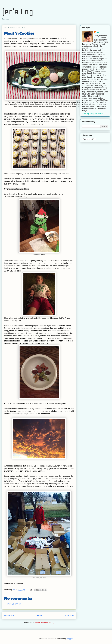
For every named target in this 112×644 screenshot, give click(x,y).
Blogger (70, 639)
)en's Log (18, 12)
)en (98, 32)
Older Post (69, 616)
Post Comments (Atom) (45, 623)
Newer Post (10, 616)
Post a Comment (14, 604)
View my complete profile (92, 113)
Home (40, 616)
